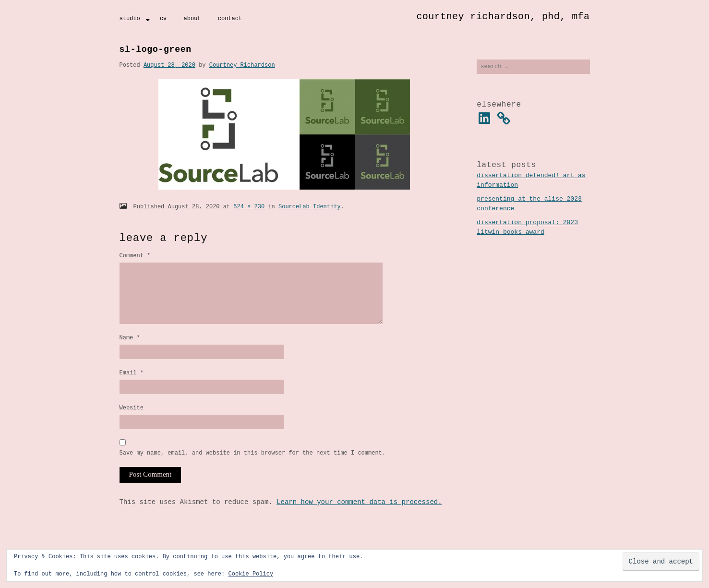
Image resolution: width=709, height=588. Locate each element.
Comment (135, 256)
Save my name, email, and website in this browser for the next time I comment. (252, 469)
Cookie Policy (251, 574)
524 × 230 (249, 207)
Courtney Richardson (242, 65)
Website (132, 422)
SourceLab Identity (310, 207)
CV (163, 18)
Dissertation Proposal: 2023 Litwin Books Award (527, 228)
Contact (230, 18)
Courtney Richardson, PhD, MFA (503, 17)
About (192, 18)
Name (130, 349)
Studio (130, 18)
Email (132, 386)
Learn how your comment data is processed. (359, 518)
